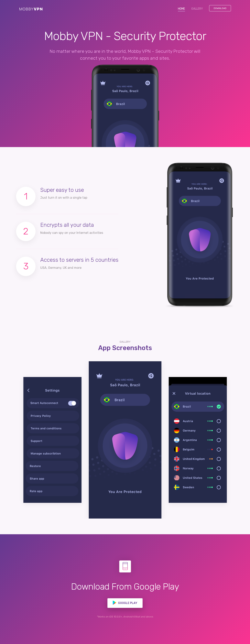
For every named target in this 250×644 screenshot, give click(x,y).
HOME (183, 9)
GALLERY (197, 9)
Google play (125, 603)
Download (220, 8)
